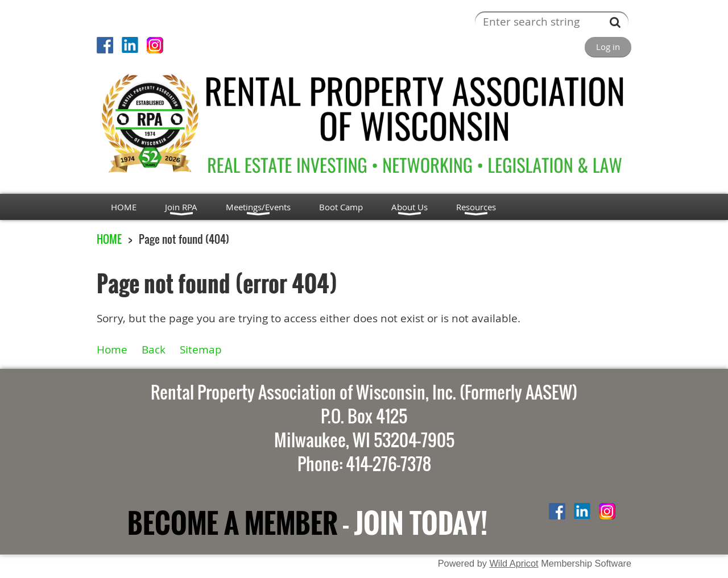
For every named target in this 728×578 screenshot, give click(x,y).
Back (154, 349)
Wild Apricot (514, 563)
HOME (109, 239)
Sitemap (201, 349)
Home (112, 349)
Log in (608, 47)
